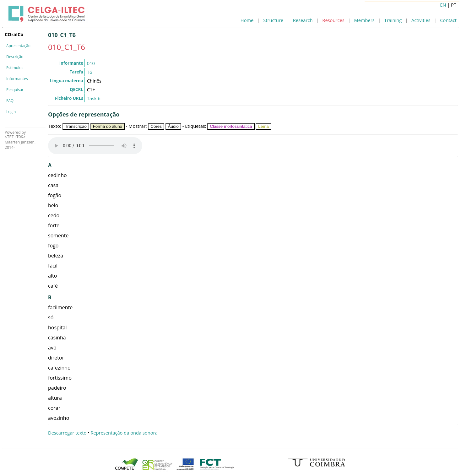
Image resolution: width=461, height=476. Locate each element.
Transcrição (76, 126)
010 (91, 63)
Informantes (17, 79)
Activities (421, 20)
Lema (263, 126)
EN (443, 5)
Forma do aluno (108, 126)
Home (247, 20)
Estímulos (15, 68)
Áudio (173, 126)
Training (393, 20)
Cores (156, 126)
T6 (89, 72)
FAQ (10, 101)
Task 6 (94, 98)
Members (364, 20)
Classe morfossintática (231, 126)
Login (11, 112)
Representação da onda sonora (124, 433)
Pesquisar (15, 90)
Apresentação (18, 46)
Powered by (15, 135)
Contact (448, 20)
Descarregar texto (67, 433)
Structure (273, 20)
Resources (333, 20)
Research (303, 20)
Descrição (15, 57)
